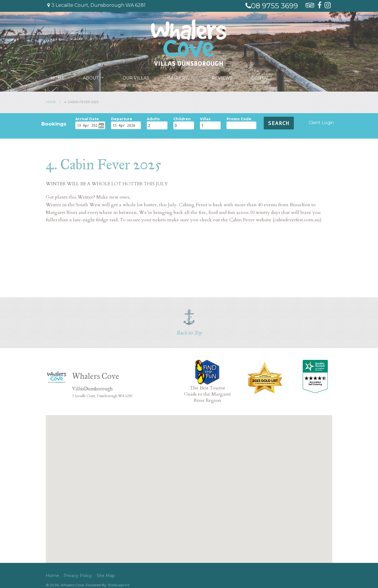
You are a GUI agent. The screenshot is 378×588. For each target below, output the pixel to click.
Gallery (178, 77)
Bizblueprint (119, 585)
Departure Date (122, 118)
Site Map (106, 576)
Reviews (223, 77)
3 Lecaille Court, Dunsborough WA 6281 (96, 5)
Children (182, 118)
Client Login (321, 123)
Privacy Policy (78, 576)
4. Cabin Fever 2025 (81, 102)
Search (279, 123)
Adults (153, 118)
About (91, 77)
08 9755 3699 (272, 6)
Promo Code (239, 118)
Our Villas (136, 77)
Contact (262, 77)
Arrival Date (87, 118)
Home (58, 77)
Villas (205, 118)
